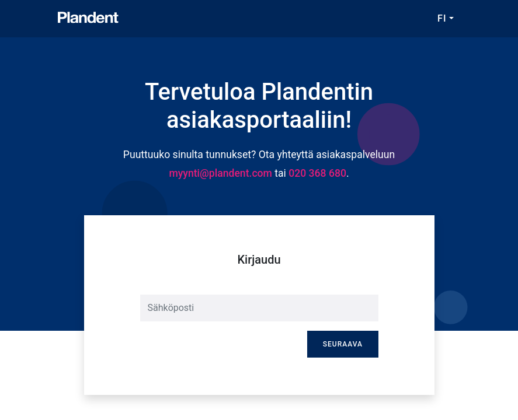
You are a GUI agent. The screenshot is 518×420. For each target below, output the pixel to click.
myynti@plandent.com (220, 173)
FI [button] (442, 18)
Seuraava (343, 344)
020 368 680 (317, 173)
